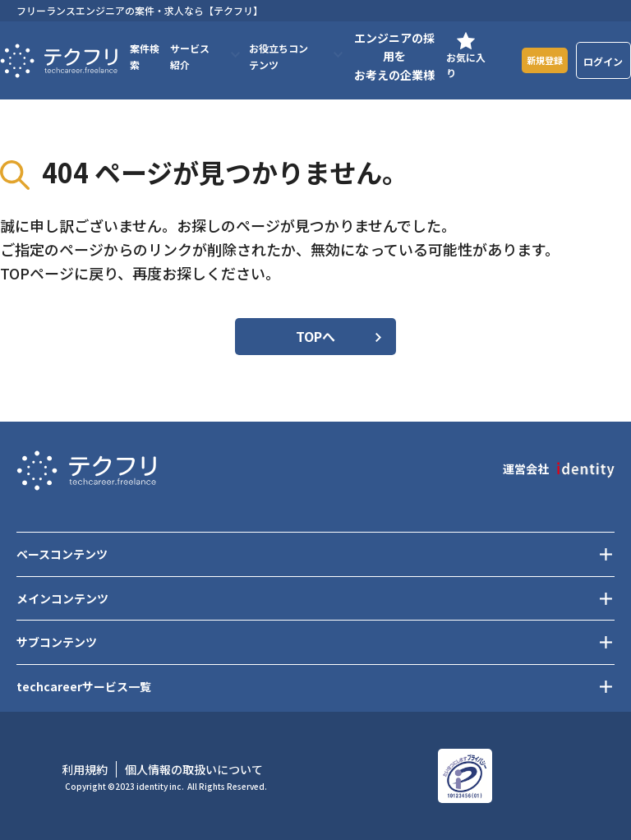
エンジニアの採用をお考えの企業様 (389, 56)
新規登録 (541, 60)
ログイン (604, 61)
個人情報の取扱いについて (194, 769)
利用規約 (85, 769)
